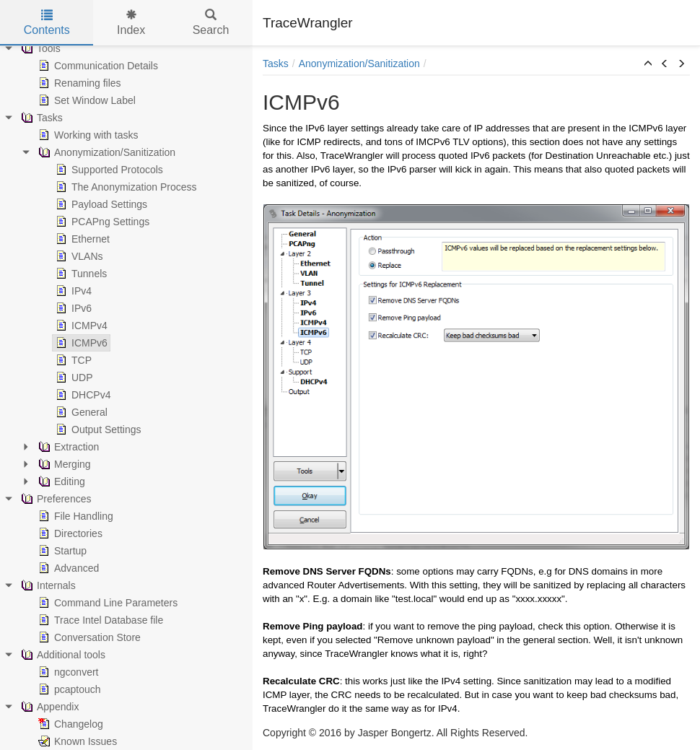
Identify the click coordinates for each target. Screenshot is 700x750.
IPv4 (72, 291)
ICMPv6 (80, 343)
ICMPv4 (80, 326)
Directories (69, 533)
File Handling (74, 516)
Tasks (40, 118)
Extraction (67, 447)
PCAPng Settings (101, 222)
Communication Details (97, 66)
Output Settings (97, 429)
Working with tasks (87, 135)
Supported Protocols (108, 170)
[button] (648, 64)
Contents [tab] (47, 23)
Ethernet (81, 239)
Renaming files (78, 83)
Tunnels (80, 274)
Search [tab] (211, 23)
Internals (47, 585)
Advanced (67, 568)
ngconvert (67, 672)
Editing (60, 481)
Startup (61, 551)
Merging (63, 464)
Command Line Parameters (106, 603)
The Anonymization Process (125, 187)
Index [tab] (131, 23)
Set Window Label (86, 100)
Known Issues (76, 741)
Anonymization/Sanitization (105, 152)
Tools (39, 48)
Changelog (69, 724)
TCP (72, 360)
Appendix (48, 707)
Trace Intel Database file (99, 620)
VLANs (78, 256)
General (80, 412)
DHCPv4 (82, 395)
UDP (73, 378)
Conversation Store (88, 637)
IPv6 (72, 308)
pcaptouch (68, 689)
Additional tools (62, 655)
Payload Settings (100, 204)
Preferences (54, 499)
